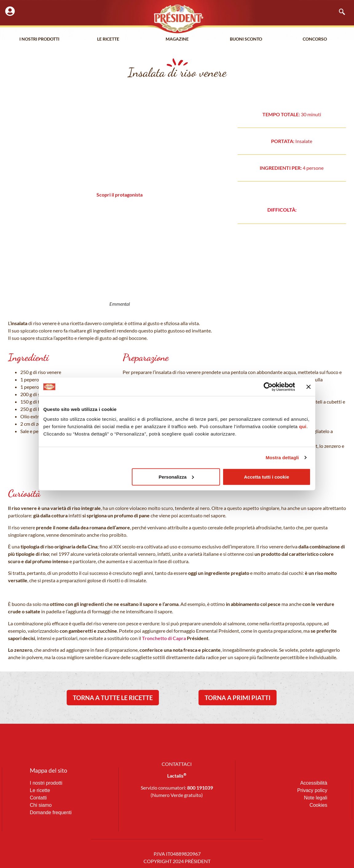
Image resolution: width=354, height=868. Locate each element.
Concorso (315, 40)
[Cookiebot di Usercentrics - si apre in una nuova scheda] (268, 387)
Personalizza (176, 477)
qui (303, 426)
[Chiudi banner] (309, 387)
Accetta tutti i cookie (267, 477)
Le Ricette (108, 40)
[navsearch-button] (339, 12)
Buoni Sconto (246, 40)
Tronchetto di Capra (163, 638)
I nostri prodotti (39, 40)
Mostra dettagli (282, 458)
